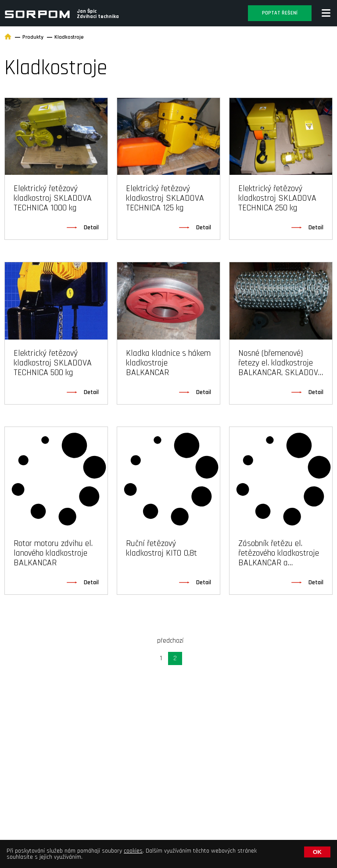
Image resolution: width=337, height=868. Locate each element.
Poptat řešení (280, 13)
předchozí (170, 641)
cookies (133, 851)
